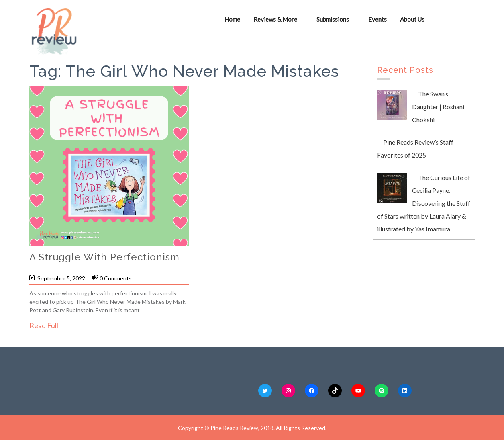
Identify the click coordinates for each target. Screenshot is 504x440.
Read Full (44, 325)
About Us (413, 19)
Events (378, 19)
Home (233, 19)
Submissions (333, 19)
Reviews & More (276, 19)
